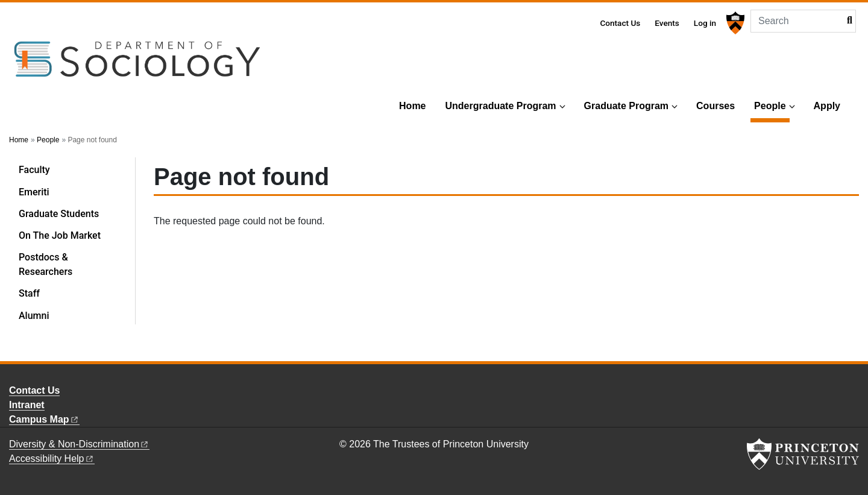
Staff (29, 293)
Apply (827, 106)
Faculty (34, 170)
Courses (715, 106)
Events (667, 23)
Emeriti (34, 192)
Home (412, 106)
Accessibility (52, 459)
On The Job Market (60, 235)
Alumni (34, 316)
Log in (705, 23)
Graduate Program (626, 106)
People (772, 105)
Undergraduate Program (501, 106)
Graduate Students (59, 214)
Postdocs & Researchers (46, 264)
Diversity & (79, 444)
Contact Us (620, 23)
